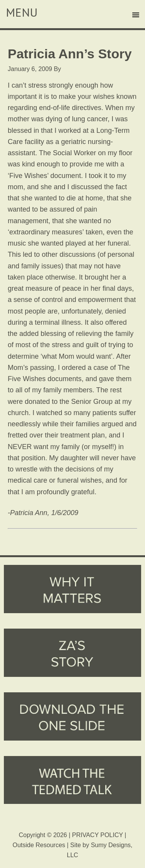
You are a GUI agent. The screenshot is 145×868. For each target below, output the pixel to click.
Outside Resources (39, 845)
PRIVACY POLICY (97, 835)
